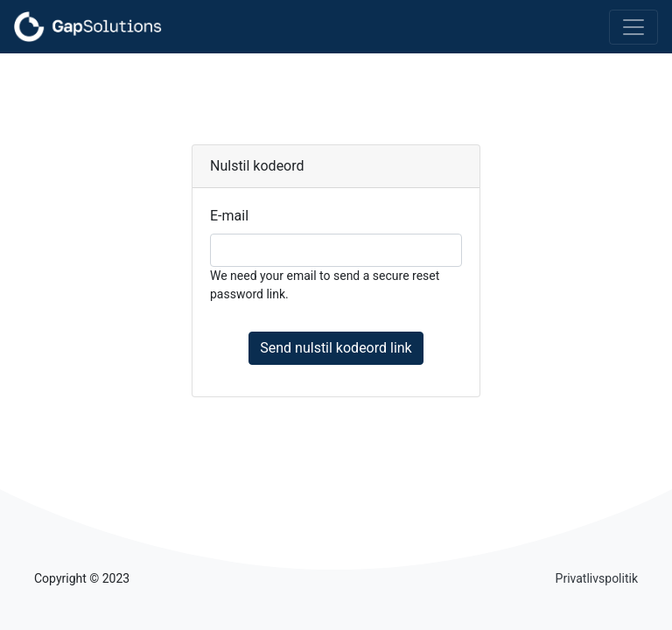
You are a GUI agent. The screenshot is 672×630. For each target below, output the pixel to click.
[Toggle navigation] (633, 27)
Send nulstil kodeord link (336, 348)
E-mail (229, 216)
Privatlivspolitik (597, 578)
